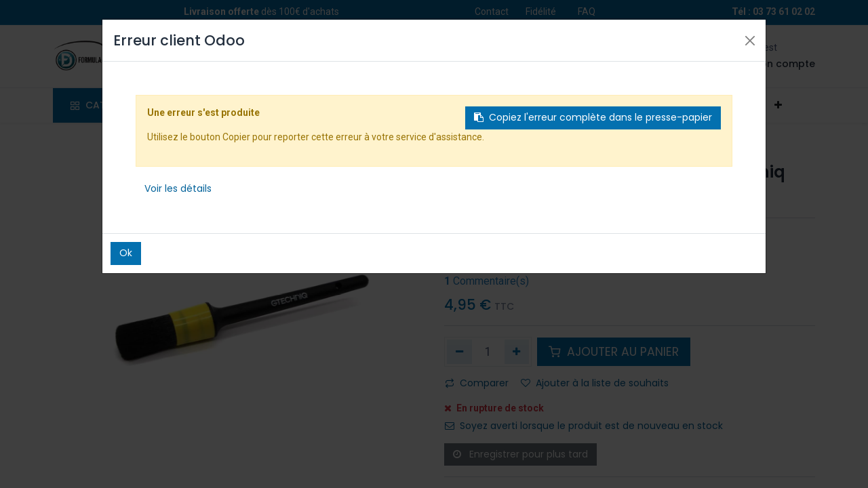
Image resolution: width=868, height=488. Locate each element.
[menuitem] (212, 106)
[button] (778, 106)
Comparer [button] (477, 383)
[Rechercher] (342, 56)
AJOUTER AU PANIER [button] (614, 352)
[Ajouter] (517, 352)
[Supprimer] (459, 352)
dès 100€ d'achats (261, 12)
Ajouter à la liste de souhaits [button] (595, 383)
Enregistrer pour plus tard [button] (520, 454)
